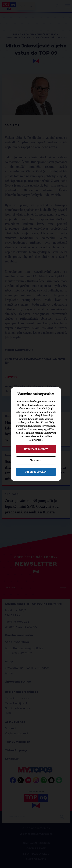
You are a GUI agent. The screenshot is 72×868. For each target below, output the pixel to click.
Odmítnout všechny (36, 449)
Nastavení (36, 460)
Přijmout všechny (36, 472)
